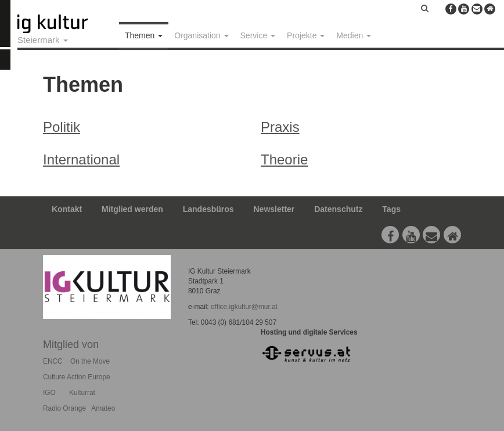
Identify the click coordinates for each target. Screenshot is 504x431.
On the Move (90, 361)
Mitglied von (71, 344)
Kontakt (67, 209)
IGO (49, 393)
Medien (354, 35)
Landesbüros (208, 209)
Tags (391, 209)
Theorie (284, 159)
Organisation (201, 35)
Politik (62, 127)
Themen (144, 35)
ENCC (53, 361)
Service (258, 35)
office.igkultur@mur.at (244, 307)
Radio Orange (64, 408)
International (81, 159)
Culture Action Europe (77, 377)
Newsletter (274, 209)
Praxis (280, 127)
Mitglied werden (132, 209)
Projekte (306, 35)
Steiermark (43, 40)
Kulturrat (82, 393)
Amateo (103, 408)
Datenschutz (338, 209)
